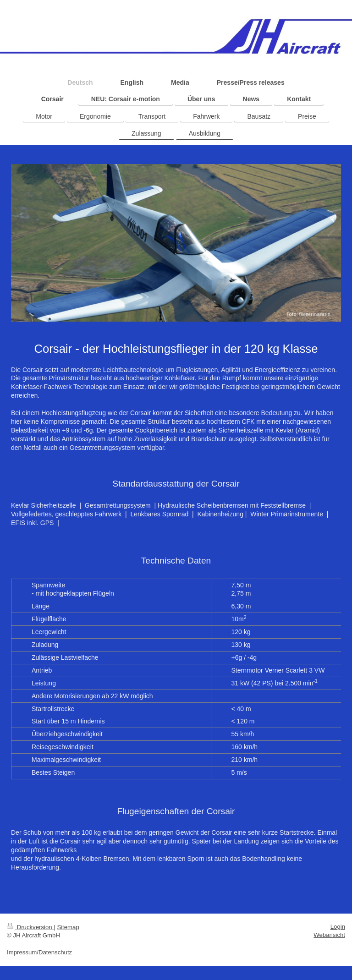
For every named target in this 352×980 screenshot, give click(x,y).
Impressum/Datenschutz (39, 952)
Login (338, 927)
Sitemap (68, 927)
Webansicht (329, 935)
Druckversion (30, 927)
